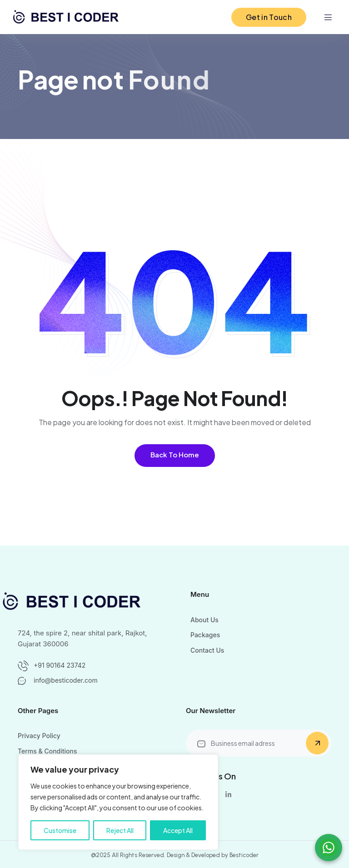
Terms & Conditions (47, 751)
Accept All (178, 830)
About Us (204, 620)
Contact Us (207, 650)
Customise (60, 830)
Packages (205, 635)
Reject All (120, 830)
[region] (118, 802)
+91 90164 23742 (60, 665)
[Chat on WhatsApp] (329, 848)
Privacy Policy (39, 736)
